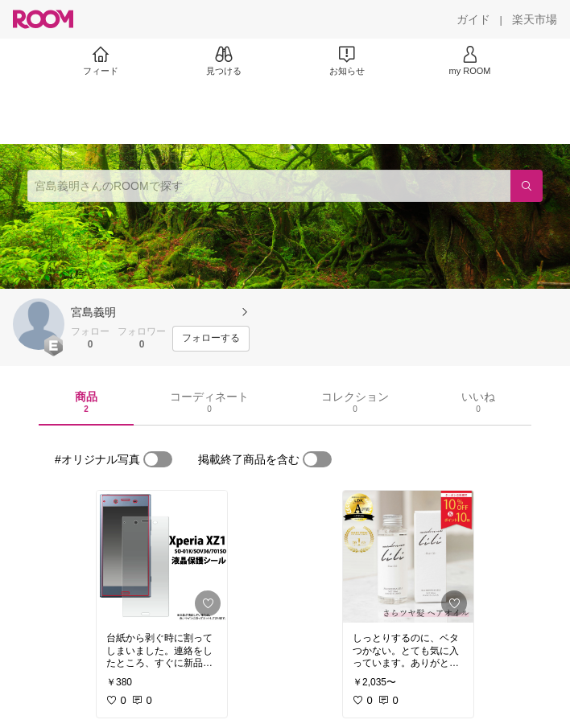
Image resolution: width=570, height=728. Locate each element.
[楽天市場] (535, 19)
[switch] (158, 459)
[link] (162, 557)
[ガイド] (473, 19)
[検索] (527, 186)
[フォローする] (211, 339)
